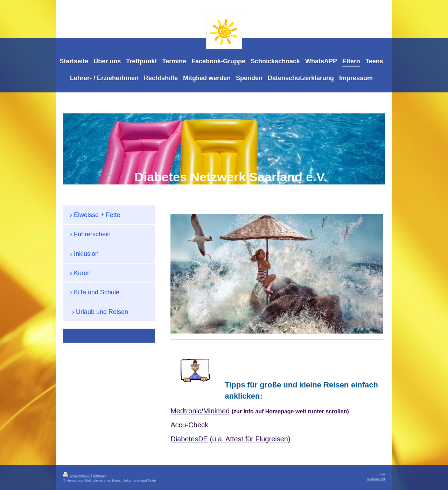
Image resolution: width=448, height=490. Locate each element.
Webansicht (376, 479)
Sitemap (99, 475)
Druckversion (77, 475)
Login (381, 474)
